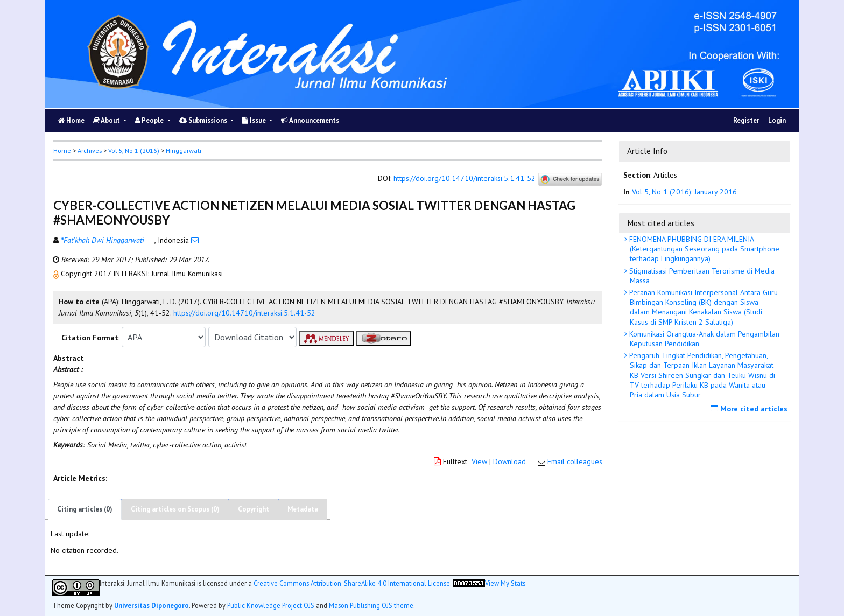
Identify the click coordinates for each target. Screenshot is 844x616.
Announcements (310, 120)
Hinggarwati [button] (184, 150)
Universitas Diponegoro (152, 605)
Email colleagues (575, 461)
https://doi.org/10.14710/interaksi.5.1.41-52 (465, 179)
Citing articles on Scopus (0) (175, 509)
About (107, 120)
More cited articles (750, 409)
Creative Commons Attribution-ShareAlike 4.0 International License (352, 583)
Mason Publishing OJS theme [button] (371, 605)
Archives (90, 150)
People (150, 120)
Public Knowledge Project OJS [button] (271, 605)
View (479, 461)
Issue (255, 120)
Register (746, 120)
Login (777, 120)
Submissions (204, 120)
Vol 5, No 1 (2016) (134, 150)
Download (509, 461)
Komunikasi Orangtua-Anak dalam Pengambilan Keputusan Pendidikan (703, 339)
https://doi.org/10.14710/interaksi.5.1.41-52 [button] (244, 313)
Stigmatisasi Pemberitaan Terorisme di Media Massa (701, 276)
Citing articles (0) (85, 509)
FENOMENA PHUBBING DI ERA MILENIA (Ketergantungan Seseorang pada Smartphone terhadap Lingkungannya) (703, 249)
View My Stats (505, 583)
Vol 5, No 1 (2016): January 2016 (684, 192)
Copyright (254, 509)
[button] (57, 274)
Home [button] (62, 150)
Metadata (303, 509)
